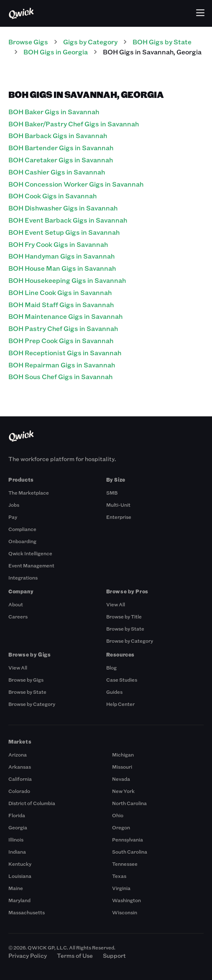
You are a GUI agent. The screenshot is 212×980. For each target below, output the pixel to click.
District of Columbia (32, 803)
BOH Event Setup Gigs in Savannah (64, 232)
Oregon (121, 827)
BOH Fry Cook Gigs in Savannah (58, 244)
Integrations (23, 577)
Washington (126, 900)
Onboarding (22, 541)
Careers (18, 616)
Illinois (16, 839)
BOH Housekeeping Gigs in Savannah (67, 280)
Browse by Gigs (26, 680)
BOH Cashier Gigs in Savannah (57, 172)
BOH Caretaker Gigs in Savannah (61, 160)
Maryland (19, 900)
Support (114, 956)
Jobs (14, 505)
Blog (111, 667)
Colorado (19, 791)
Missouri (122, 767)
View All (116, 604)
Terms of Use (75, 956)
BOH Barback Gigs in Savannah (58, 135)
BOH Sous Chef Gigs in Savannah (60, 376)
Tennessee (125, 864)
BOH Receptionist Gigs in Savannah (65, 353)
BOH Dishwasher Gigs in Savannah (63, 208)
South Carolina (130, 852)
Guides (114, 692)
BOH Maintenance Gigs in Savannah (65, 316)
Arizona (18, 754)
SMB (112, 493)
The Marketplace (29, 493)
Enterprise (119, 517)
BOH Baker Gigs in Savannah (54, 112)
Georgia (18, 827)
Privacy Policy (28, 956)
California (20, 779)
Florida (17, 815)
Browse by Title (124, 616)
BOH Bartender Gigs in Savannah (61, 148)
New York (123, 791)
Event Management (31, 565)
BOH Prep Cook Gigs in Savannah (61, 340)
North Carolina (129, 803)
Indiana (17, 852)
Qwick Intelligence (30, 553)
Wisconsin (125, 912)
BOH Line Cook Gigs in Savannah (60, 292)
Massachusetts (27, 912)
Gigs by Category (90, 42)
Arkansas (20, 767)
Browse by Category (130, 641)
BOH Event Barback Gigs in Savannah (68, 220)
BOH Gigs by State (162, 42)
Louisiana (20, 876)
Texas (119, 876)
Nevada (121, 779)
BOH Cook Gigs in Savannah (52, 196)
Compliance (22, 529)
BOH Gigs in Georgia (56, 52)
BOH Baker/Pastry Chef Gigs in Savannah (74, 124)
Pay (13, 517)
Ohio (118, 815)
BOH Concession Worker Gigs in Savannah (76, 184)
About (16, 604)
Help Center (120, 704)
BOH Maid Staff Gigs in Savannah (61, 304)
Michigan (123, 754)
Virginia (121, 888)
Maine (16, 888)
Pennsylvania (128, 839)
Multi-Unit (118, 505)
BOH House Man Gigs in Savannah (62, 268)
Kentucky (20, 864)
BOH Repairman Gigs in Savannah (62, 365)
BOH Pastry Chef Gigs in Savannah (63, 328)
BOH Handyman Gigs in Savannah (61, 256)
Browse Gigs (28, 42)
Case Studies (122, 680)
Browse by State (125, 629)
